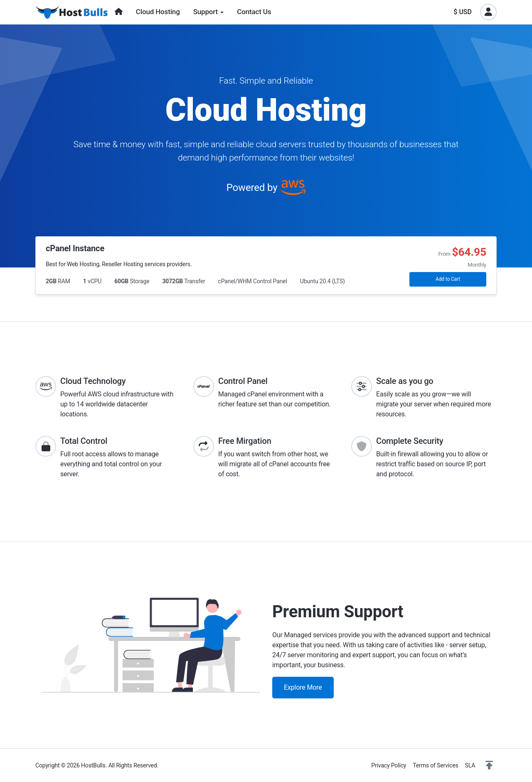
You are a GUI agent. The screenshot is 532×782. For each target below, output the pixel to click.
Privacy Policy (389, 765)
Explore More (303, 687)
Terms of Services (435, 765)
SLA (470, 765)
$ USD (463, 12)
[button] (489, 765)
